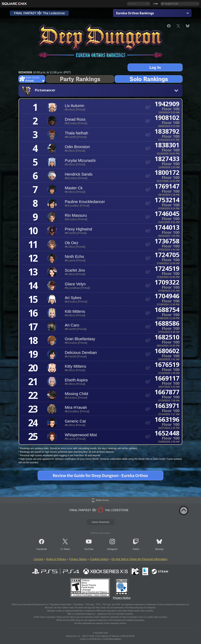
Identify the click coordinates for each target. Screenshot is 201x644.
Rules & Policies (56, 559)
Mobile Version (102, 500)
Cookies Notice (99, 559)
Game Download (100, 522)
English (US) (171, 4)
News (67, 549)
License (38, 559)
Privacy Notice (78, 559)
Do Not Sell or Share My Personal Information (140, 559)
